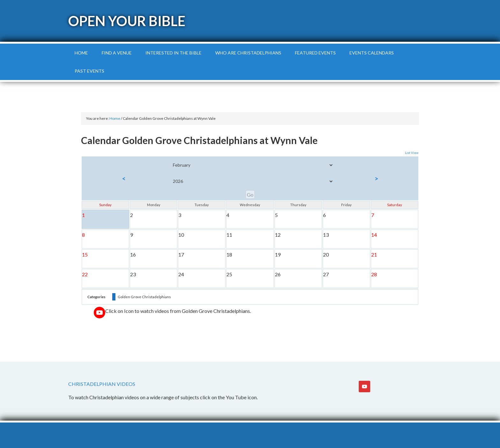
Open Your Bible (127, 21)
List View (412, 153)
